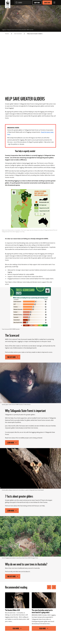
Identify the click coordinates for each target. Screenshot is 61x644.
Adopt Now (37, 3)
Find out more (13, 360)
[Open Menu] (54, 3)
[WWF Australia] (8, 4)
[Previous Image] (49, 590)
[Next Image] (54, 590)
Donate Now (47, 3)
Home (7, 34)
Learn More (12, 445)
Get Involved (18, 34)
